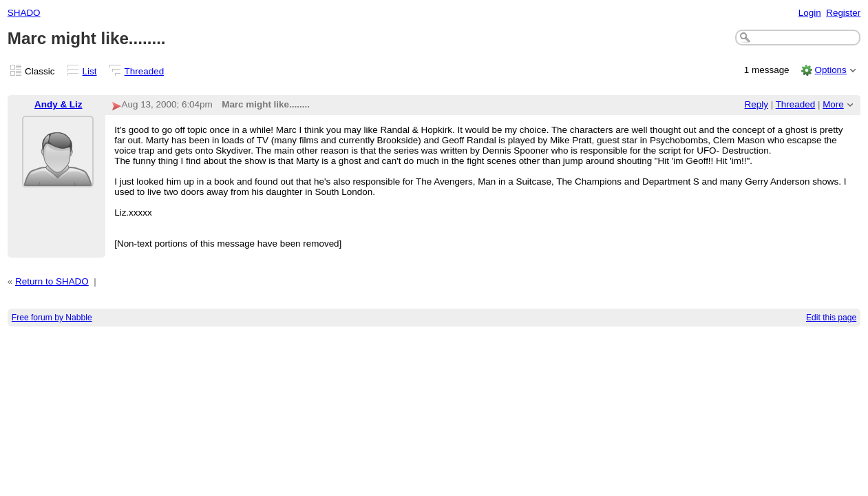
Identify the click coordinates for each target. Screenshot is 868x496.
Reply (756, 104)
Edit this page (831, 318)
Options (830, 70)
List (90, 71)
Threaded (145, 71)
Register (843, 13)
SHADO (24, 13)
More (833, 104)
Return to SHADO (52, 281)
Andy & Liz (58, 104)
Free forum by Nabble (52, 318)
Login (810, 13)
